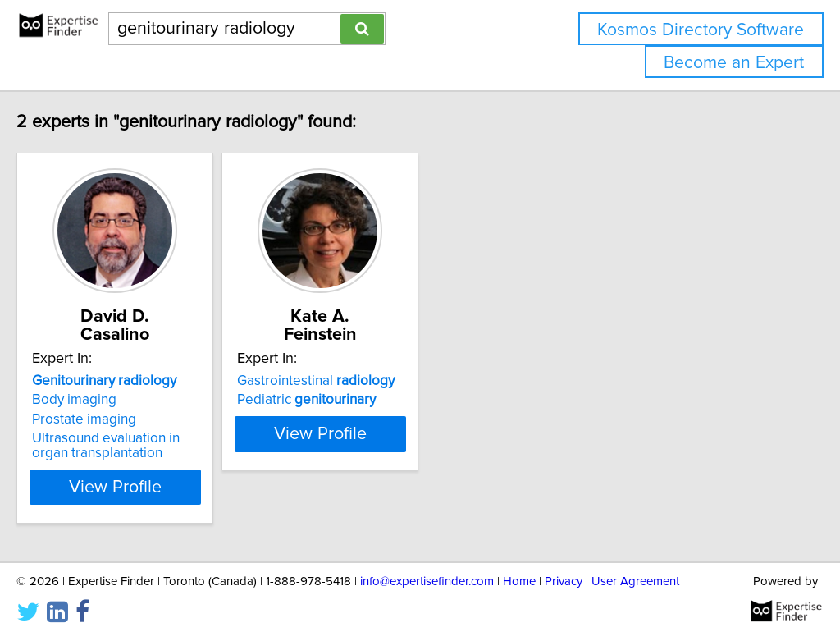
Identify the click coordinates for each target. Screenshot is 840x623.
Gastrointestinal (391, 363)
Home (519, 563)
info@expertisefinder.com (427, 563)
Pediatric (382, 382)
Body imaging (109, 382)
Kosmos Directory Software (701, 30)
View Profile (170, 469)
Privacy (564, 563)
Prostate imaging (119, 401)
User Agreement (635, 563)
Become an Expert (734, 63)
